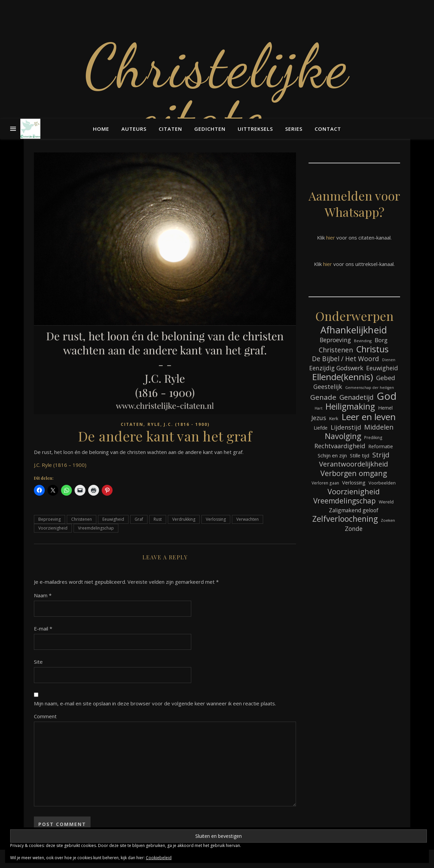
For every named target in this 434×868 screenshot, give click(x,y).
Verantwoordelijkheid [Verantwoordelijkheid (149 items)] (353, 464)
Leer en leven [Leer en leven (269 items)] (369, 417)
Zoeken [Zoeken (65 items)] (388, 520)
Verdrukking (184, 519)
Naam (43, 595)
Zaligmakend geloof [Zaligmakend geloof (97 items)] (354, 510)
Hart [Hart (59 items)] (319, 408)
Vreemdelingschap (96, 528)
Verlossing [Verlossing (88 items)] (354, 482)
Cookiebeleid (159, 858)
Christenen (82, 519)
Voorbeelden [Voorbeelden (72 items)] (382, 483)
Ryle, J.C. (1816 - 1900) (179, 424)
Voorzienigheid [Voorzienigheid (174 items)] (354, 491)
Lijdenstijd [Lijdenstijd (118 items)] (346, 427)
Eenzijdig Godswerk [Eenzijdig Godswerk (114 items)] (336, 368)
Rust (158, 519)
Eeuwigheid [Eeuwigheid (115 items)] (382, 368)
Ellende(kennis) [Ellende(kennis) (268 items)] (342, 377)
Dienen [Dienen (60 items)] (389, 360)
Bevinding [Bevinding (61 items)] (363, 341)
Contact (328, 129)
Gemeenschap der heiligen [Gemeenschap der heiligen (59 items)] (370, 388)
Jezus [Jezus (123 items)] (319, 418)
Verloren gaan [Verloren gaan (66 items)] (325, 483)
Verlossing (216, 519)
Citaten (170, 129)
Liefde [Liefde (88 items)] (321, 428)
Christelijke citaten (217, 91)
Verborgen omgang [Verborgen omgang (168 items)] (354, 473)
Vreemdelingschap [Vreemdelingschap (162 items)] (344, 501)
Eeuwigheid (113, 519)
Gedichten (210, 129)
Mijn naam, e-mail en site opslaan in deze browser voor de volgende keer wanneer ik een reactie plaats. (155, 703)
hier (331, 237)
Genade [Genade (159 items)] (323, 397)
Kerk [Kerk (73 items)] (334, 418)
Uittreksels (255, 129)
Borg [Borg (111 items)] (381, 340)
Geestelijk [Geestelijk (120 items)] (328, 387)
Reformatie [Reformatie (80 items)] (381, 446)
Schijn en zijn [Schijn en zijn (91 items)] (332, 455)
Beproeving (50, 519)
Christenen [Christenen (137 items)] (336, 350)
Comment (45, 716)
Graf (139, 519)
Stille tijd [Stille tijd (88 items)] (360, 455)
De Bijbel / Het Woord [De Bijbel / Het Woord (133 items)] (346, 359)
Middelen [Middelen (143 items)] (379, 427)
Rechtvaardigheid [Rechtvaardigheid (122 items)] (340, 446)
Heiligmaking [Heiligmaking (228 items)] (350, 406)
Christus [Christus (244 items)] (372, 349)
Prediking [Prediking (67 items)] (373, 437)
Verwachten (248, 519)
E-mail (43, 628)
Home (101, 129)
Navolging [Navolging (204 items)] (343, 436)
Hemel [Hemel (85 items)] (385, 408)
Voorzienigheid (53, 528)
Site (38, 662)
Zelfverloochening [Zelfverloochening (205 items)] (345, 519)
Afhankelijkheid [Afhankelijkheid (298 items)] (354, 330)
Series (294, 129)
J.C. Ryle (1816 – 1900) (60, 465)
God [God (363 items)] (387, 396)
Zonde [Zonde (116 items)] (354, 529)
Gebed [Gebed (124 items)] (386, 378)
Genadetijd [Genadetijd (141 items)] (357, 397)
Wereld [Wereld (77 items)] (386, 502)
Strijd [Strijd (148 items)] (381, 455)
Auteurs (134, 129)
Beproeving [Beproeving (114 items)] (335, 340)
